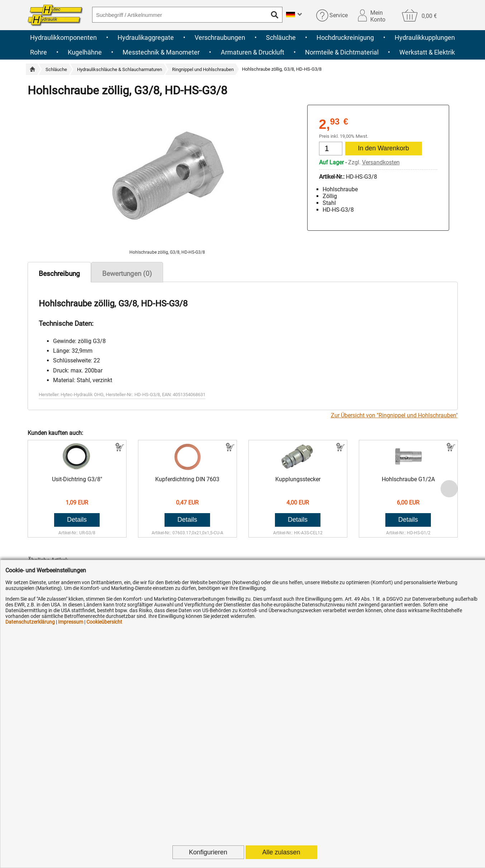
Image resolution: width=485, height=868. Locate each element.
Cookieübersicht (104, 622)
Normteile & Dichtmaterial (342, 52)
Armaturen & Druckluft (253, 52)
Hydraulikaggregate (146, 37)
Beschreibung (59, 274)
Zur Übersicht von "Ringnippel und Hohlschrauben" (394, 415)
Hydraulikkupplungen (425, 37)
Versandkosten (381, 162)
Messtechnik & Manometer (161, 52)
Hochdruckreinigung (345, 37)
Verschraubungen (220, 37)
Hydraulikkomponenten (63, 37)
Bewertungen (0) (127, 274)
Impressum (71, 622)
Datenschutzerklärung (30, 622)
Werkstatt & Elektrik (427, 52)
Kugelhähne (85, 52)
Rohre (39, 52)
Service (339, 15)
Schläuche (281, 37)
